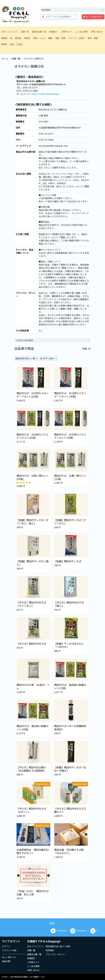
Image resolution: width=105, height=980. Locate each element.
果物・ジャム (39, 38)
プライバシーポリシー (56, 954)
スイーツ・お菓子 (77, 38)
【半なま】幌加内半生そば (31, 644)
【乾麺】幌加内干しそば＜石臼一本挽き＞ (70, 769)
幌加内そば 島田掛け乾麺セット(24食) (33, 728)
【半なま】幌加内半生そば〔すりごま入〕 (31, 604)
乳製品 (27, 38)
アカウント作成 (9, 950)
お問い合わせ (97, 32)
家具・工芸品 (16, 44)
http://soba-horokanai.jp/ (46, 94)
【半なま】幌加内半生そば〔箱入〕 (69, 604)
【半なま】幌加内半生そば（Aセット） (31, 810)
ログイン (6, 946)
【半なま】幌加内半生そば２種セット (70, 810)
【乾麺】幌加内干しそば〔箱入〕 (33, 563)
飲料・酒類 (93, 38)
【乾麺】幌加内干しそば (68, 561)
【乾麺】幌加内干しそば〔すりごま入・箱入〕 (33, 522)
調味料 (4, 44)
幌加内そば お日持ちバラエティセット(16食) (70, 436)
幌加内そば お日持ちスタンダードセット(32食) (33, 395)
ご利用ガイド (66, 32)
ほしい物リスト (9, 957)
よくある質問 (81, 32)
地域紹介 (53, 32)
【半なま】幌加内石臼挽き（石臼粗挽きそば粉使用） (31, 769)
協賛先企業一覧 (39, 32)
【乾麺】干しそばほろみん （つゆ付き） (69, 645)
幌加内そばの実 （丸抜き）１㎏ (33, 687)
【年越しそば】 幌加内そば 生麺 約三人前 (33, 893)
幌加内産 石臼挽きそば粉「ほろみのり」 (69, 851)
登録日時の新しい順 (26, 359)
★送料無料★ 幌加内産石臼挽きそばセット (33, 851)
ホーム (5, 58)
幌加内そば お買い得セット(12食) (70, 477)
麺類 (50, 38)
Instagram (78, 931)
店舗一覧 (25, 32)
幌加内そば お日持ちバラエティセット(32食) (33, 436)
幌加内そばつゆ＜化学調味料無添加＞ (70, 728)
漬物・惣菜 (60, 38)
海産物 (4, 38)
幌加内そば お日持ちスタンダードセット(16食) (70, 395)
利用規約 (50, 950)
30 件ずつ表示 (48, 359)
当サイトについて (10, 32)
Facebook (59, 931)
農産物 (18, 38)
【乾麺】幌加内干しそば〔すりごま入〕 (70, 522)
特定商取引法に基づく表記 (58, 946)
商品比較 (6, 961)
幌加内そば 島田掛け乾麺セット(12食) (70, 687)
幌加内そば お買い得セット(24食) (33, 477)
